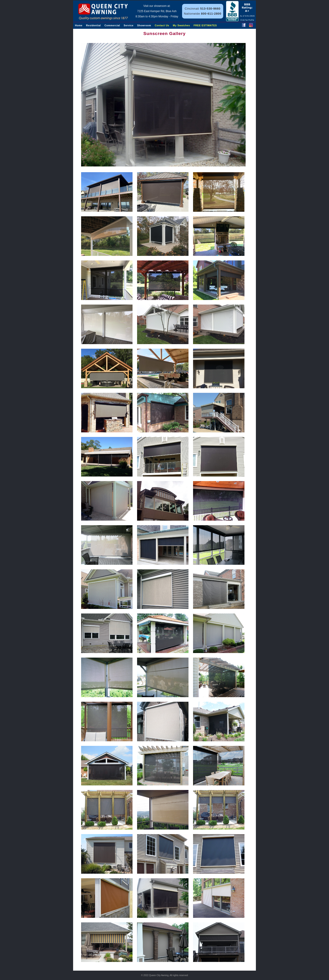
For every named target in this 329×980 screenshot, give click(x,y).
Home (79, 25)
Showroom (144, 25)
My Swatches (182, 25)
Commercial (112, 25)
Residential (94, 25)
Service (129, 25)
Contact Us (162, 25)
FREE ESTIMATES (205, 25)
